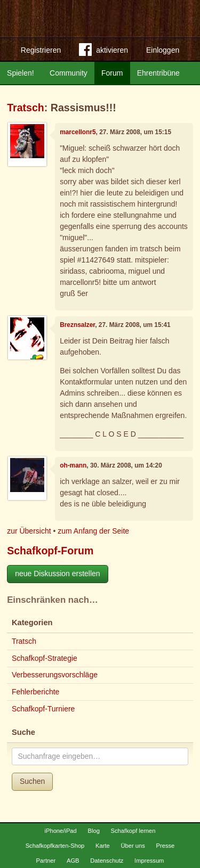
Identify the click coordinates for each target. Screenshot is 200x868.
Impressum (149, 861)
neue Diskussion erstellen (58, 574)
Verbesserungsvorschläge (55, 675)
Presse (166, 846)
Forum (112, 73)
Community (69, 73)
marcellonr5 (78, 132)
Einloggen (163, 50)
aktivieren (103, 52)
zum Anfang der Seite (93, 531)
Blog (93, 831)
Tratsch (26, 108)
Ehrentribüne (158, 73)
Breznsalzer (77, 325)
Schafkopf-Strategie (45, 658)
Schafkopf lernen (133, 831)
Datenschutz (107, 861)
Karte (103, 846)
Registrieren (41, 50)
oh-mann (73, 465)
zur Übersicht (29, 531)
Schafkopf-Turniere (43, 709)
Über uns (133, 846)
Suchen (32, 781)
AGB (73, 861)
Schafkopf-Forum (50, 551)
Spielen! (21, 73)
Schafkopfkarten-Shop (55, 846)
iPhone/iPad (60, 831)
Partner (46, 861)
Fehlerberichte (36, 692)
